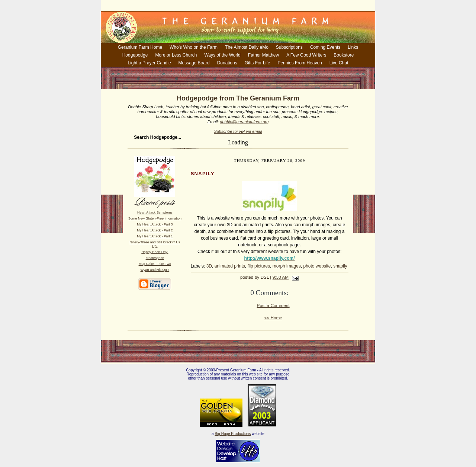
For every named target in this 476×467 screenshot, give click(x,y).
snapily (340, 266)
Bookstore (344, 55)
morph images (287, 266)
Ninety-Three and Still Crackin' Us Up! (155, 244)
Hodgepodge (135, 55)
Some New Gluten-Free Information (155, 218)
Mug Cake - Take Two (155, 264)
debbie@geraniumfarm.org (244, 122)
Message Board (194, 63)
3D (209, 266)
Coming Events (325, 47)
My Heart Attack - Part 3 (155, 224)
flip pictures (259, 266)
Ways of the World (222, 55)
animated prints (230, 266)
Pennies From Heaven (300, 63)
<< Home (273, 318)
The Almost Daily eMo (247, 47)
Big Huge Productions (233, 434)
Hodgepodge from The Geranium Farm (238, 98)
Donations (227, 63)
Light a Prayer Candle (149, 63)
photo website (317, 266)
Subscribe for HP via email (238, 131)
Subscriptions (289, 47)
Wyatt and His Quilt (155, 270)
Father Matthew (263, 55)
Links (353, 47)
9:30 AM (281, 277)
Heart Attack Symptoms (155, 212)
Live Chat (339, 63)
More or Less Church (176, 55)
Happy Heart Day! (155, 252)
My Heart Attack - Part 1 (155, 236)
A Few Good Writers (306, 55)
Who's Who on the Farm (194, 47)
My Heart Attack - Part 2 (155, 230)
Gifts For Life (258, 63)
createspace (155, 258)
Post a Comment (273, 306)
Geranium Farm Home (140, 47)
